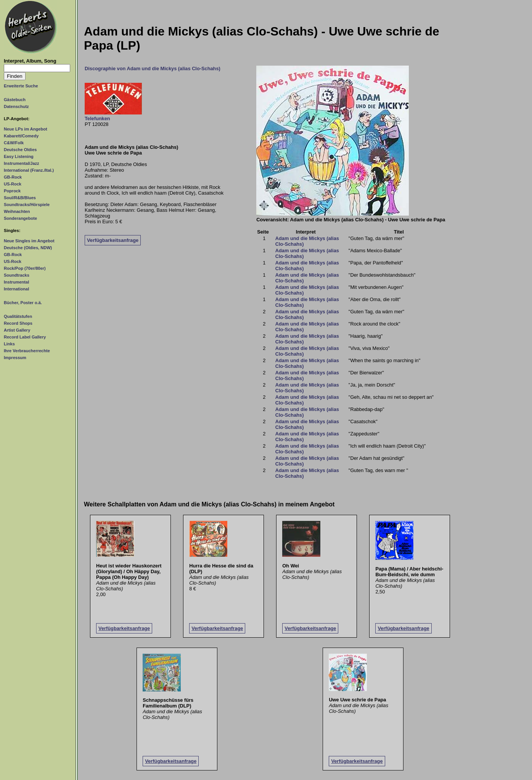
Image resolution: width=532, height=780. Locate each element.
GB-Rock (13, 177)
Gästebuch (15, 100)
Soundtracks (17, 275)
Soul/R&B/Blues (20, 198)
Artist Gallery (17, 330)
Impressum (15, 358)
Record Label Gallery (25, 337)
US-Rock (13, 184)
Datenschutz (16, 106)
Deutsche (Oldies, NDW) (28, 248)
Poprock (12, 191)
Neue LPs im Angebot (26, 129)
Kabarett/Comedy (21, 136)
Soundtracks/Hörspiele (27, 205)
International (16, 289)
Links (9, 344)
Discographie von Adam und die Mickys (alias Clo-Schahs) (153, 68)
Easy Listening (19, 156)
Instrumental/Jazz (22, 163)
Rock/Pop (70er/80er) (25, 268)
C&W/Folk (14, 143)
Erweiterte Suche (21, 86)
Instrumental (16, 282)
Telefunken (97, 118)
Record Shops (18, 323)
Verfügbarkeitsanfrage (113, 240)
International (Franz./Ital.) (29, 170)
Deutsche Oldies (20, 150)
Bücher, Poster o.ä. (23, 303)
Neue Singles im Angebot (29, 241)
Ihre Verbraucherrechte (27, 351)
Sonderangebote (20, 218)
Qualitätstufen (18, 316)
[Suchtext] (37, 68)
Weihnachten (17, 211)
